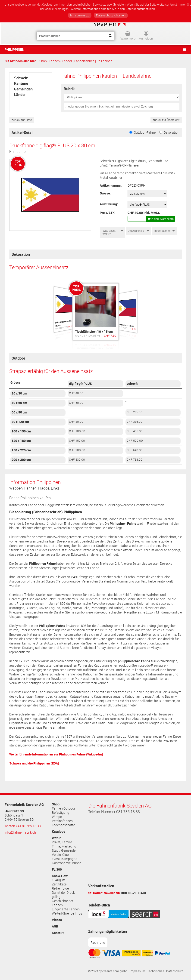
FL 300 (57, 869)
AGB (55, 926)
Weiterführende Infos (67, 913)
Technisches (156, 971)
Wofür (56, 838)
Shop (43, 61)
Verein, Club (60, 855)
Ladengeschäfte (63, 825)
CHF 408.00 (135, 431)
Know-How (60, 876)
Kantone (21, 83)
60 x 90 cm (19, 412)
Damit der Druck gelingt (63, 895)
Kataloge (58, 832)
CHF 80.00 (76, 422)
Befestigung (61, 813)
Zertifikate (59, 884)
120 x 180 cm (21, 441)
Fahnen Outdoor (61, 61)
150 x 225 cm (21, 450)
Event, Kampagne (64, 859)
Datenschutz (175, 971)
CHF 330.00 (77, 460)
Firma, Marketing (64, 846)
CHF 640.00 (135, 450)
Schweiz (21, 78)
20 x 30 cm (19, 393)
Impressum (137, 971)
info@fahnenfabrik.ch (20, 832)
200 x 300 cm (21, 460)
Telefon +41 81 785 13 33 (23, 826)
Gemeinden (23, 89)
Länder (20, 95)
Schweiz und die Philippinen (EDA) (34, 763)
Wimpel (57, 817)
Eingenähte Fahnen (66, 909)
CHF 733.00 (135, 460)
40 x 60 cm (19, 403)
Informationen (163, 231)
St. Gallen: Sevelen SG (104, 893)
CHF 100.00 (77, 431)
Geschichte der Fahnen (63, 903)
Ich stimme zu (80, 15)
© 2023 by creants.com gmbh (108, 971)
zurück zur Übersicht (166, 120)
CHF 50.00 (76, 403)
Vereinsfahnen (62, 821)
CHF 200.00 (77, 450)
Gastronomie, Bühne (67, 863)
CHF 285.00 (135, 412)
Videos (57, 920)
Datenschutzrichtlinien (111, 15)
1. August (59, 880)
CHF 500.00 (135, 441)
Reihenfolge (60, 888)
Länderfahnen (84, 61)
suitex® (132, 384)
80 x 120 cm (20, 422)
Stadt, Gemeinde (64, 851)
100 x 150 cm (21, 431)
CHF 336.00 (135, 422)
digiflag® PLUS (80, 384)
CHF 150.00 (77, 441)
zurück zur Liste (22, 120)
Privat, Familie (62, 842)
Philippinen (14, 49)
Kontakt (58, 933)
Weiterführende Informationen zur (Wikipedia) (56, 754)
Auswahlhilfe (136, 231)
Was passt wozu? (109, 232)
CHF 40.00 (76, 393)
